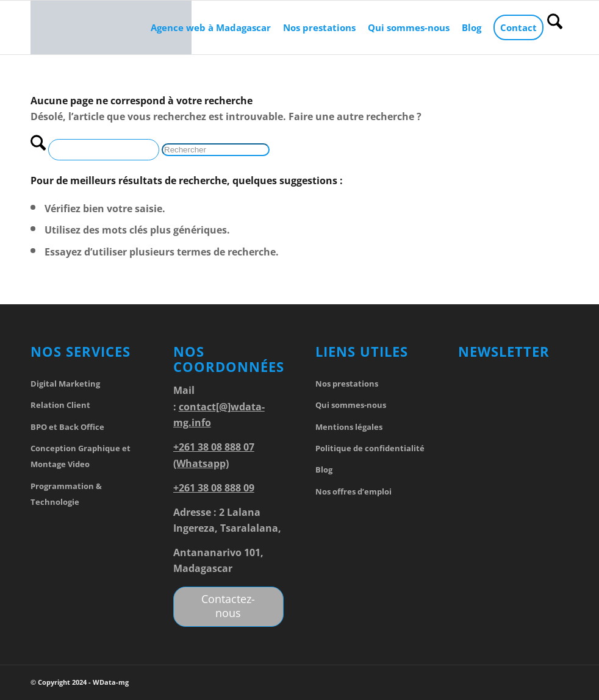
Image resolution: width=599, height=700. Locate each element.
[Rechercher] (555, 27)
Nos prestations (347, 384)
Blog (324, 470)
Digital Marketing (65, 384)
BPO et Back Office (67, 427)
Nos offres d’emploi (353, 491)
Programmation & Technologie (66, 494)
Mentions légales (349, 427)
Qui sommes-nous (351, 405)
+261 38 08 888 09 (214, 488)
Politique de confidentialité (370, 448)
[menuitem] (211, 27)
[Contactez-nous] (228, 607)
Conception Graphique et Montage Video (81, 456)
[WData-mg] (111, 27)
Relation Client (60, 405)
